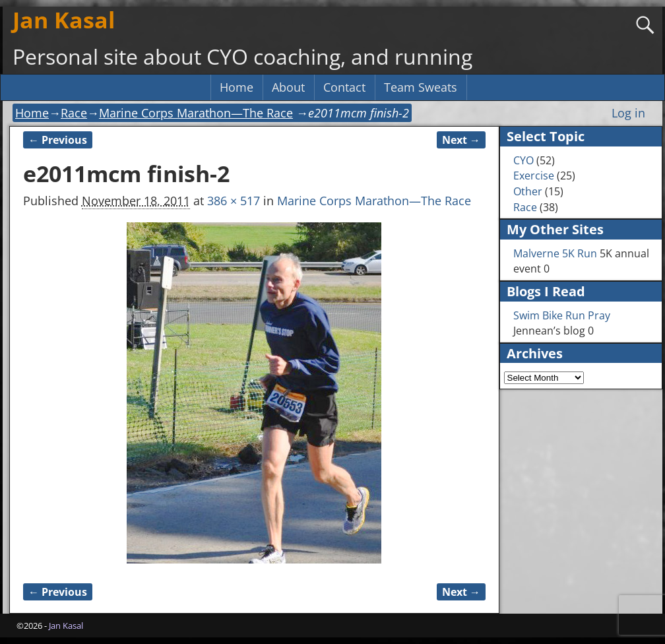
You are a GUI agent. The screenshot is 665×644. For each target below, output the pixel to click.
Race (74, 113)
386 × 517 (234, 201)
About (288, 87)
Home (237, 87)
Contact (344, 87)
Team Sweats (421, 87)
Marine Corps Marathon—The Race (196, 113)
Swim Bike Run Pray (562, 315)
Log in (628, 113)
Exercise (534, 176)
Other (528, 191)
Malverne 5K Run (555, 253)
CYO (523, 160)
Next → (461, 140)
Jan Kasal (64, 20)
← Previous (58, 140)
